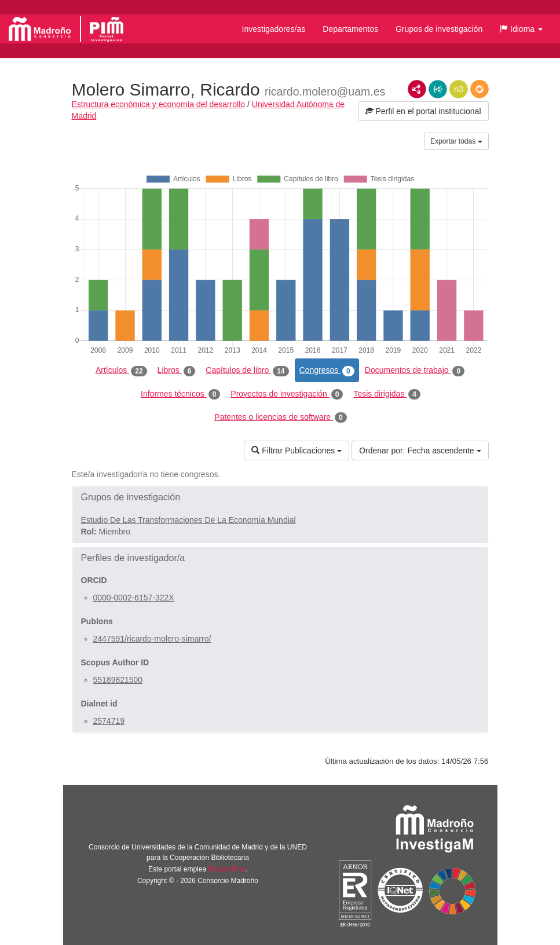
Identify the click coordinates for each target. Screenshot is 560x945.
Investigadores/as (274, 29)
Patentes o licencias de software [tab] (280, 417)
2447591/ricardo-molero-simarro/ (152, 639)
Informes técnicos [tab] (180, 394)
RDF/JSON (480, 89)
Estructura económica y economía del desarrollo (159, 104)
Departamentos (350, 29)
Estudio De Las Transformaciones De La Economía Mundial (189, 520)
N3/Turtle (459, 89)
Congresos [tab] (327, 371)
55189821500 (118, 680)
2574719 (109, 721)
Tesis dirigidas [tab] (387, 394)
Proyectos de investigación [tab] (287, 394)
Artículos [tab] (121, 371)
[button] (521, 29)
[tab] (280, 497)
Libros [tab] (177, 371)
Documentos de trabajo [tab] (415, 371)
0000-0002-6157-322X (134, 598)
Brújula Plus (226, 869)
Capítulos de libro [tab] (247, 371)
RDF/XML (417, 89)
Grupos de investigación (439, 29)
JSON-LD (438, 89)
